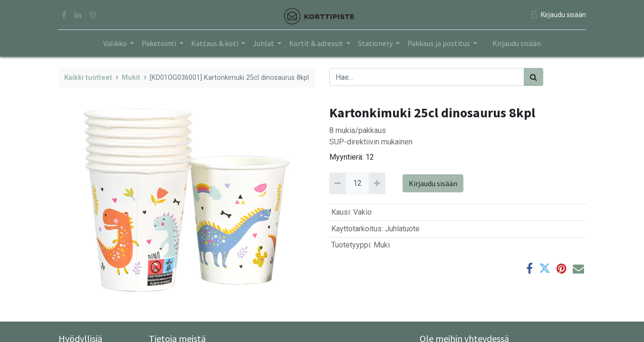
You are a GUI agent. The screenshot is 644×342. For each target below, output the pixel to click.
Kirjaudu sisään (517, 43)
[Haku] (533, 77)
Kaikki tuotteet (88, 78)
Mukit (131, 78)
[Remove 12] (338, 183)
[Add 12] (377, 183)
